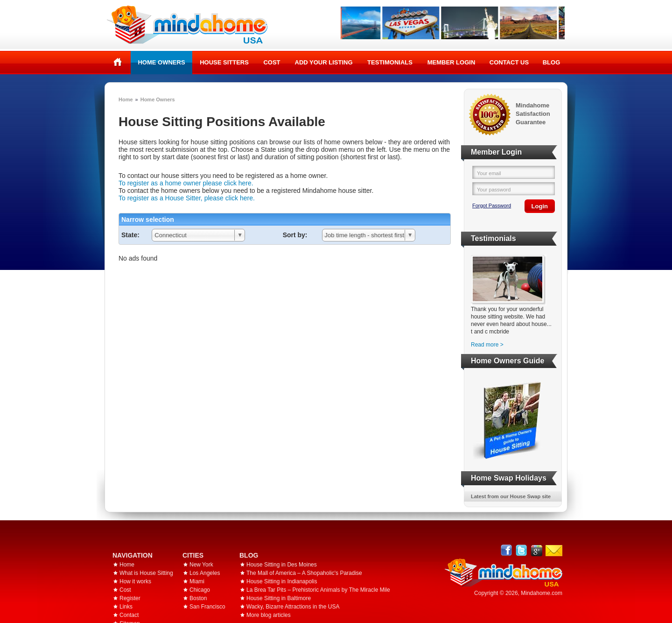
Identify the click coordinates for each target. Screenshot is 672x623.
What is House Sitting (146, 573)
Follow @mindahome (521, 550)
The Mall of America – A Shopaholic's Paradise (304, 573)
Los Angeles (205, 573)
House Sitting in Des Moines (282, 565)
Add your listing (324, 62)
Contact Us (509, 62)
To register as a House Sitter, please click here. (187, 198)
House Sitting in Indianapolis (282, 581)
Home (118, 62)
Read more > (487, 345)
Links (126, 607)
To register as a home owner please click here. (186, 183)
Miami (197, 581)
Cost (272, 62)
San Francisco (207, 607)
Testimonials (390, 62)
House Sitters (224, 62)
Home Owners (161, 62)
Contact (129, 615)
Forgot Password (492, 205)
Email (554, 551)
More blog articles (269, 615)
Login (540, 206)
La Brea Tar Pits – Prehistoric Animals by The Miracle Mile (318, 590)
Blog (552, 62)
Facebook (507, 550)
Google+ (536, 550)
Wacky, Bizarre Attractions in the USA (293, 607)
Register (130, 598)
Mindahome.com (542, 593)
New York (201, 565)
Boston (198, 598)
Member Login (451, 62)
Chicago (200, 590)
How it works (135, 581)
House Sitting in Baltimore (279, 598)
